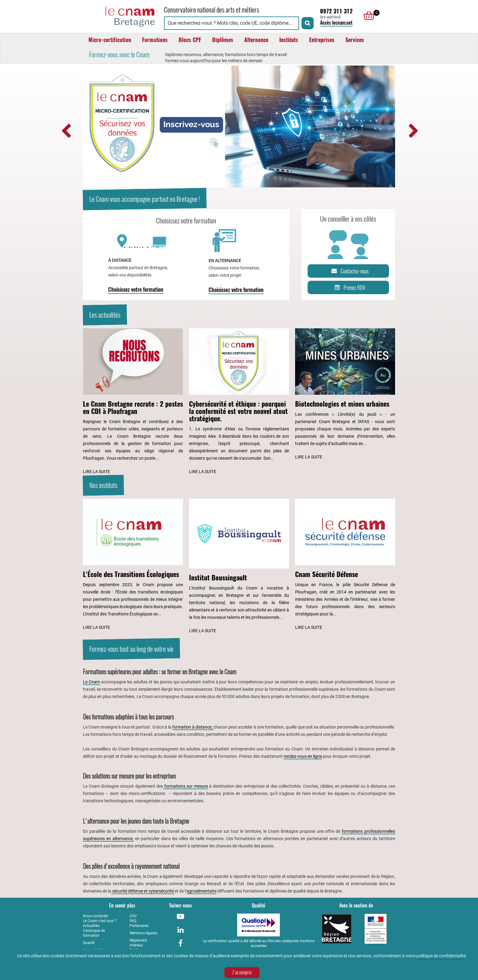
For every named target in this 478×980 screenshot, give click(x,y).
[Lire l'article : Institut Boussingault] (239, 567)
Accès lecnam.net (336, 23)
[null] (367, 16)
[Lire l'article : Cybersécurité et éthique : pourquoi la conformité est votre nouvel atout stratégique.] (239, 402)
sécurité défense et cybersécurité (143, 891)
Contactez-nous (349, 271)
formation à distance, (193, 727)
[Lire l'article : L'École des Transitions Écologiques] (133, 565)
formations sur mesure (185, 786)
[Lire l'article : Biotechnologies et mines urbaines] (345, 395)
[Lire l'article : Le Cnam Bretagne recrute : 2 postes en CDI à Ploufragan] (133, 402)
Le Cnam (91, 682)
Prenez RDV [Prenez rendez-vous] (349, 287)
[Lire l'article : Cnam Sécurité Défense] (345, 565)
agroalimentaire (202, 891)
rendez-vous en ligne (303, 756)
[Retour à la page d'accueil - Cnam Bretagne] (120, 16)
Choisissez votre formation (136, 289)
